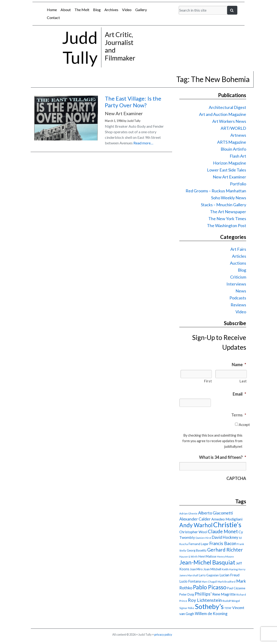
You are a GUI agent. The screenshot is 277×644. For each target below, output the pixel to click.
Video (127, 10)
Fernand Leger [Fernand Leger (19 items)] (199, 544)
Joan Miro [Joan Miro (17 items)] (196, 569)
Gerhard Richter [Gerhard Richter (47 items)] (225, 550)
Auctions (238, 263)
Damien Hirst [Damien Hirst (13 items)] (203, 538)
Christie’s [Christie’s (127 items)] (227, 525)
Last (243, 381)
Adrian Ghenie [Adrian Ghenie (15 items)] (188, 513)
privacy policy (163, 634)
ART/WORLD (233, 128)
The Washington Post (227, 225)
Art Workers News (229, 121)
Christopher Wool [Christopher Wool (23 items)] (193, 532)
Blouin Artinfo (233, 149)
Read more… (143, 143)
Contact (53, 17)
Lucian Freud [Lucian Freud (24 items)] (229, 575)
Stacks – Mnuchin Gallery (224, 205)
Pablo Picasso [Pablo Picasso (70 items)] (210, 587)
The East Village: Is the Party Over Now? (133, 102)
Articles (239, 256)
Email (239, 394)
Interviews (236, 284)
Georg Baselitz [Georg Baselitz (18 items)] (197, 550)
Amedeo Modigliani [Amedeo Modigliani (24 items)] (227, 519)
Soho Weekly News (229, 198)
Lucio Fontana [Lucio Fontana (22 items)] (190, 581)
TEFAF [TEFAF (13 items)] (228, 608)
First (208, 381)
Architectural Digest (227, 107)
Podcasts (238, 298)
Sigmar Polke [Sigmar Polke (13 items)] (187, 608)
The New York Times (227, 219)
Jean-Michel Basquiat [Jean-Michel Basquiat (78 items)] (207, 562)
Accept (244, 424)
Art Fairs (238, 249)
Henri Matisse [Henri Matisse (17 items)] (207, 556)
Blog (97, 10)
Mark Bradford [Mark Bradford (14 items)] (227, 582)
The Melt (82, 10)
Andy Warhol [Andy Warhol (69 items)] (196, 525)
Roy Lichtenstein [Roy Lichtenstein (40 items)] (205, 600)
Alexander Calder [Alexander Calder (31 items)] (195, 519)
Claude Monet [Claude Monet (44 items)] (223, 531)
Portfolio (238, 184)
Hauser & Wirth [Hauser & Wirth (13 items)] (188, 557)
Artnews (238, 135)
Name (239, 365)
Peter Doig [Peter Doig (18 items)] (187, 594)
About (66, 10)
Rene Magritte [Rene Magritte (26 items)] (224, 594)
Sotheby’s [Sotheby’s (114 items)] (209, 606)
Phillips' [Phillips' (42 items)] (203, 594)
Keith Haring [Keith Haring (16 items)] (230, 569)
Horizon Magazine (230, 163)
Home (52, 10)
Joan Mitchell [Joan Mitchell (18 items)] (212, 569)
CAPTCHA (236, 478)
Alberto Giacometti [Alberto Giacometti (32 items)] (216, 513)
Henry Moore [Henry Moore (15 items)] (225, 557)
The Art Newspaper (228, 212)
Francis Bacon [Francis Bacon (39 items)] (223, 543)
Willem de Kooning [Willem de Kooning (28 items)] (211, 614)
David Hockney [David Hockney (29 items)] (225, 537)
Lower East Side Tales (227, 170)
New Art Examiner (229, 177)
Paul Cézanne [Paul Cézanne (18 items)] (236, 588)
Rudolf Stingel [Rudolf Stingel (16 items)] (231, 601)
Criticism (238, 277)
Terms (239, 415)
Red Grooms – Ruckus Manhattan (216, 191)
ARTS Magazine (232, 142)
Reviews (238, 305)
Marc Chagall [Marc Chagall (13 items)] (209, 582)
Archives (111, 10)
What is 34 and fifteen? (223, 457)
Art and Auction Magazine (223, 114)
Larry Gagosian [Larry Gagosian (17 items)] (209, 575)
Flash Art (238, 156)
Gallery (141, 10)
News (241, 291)
